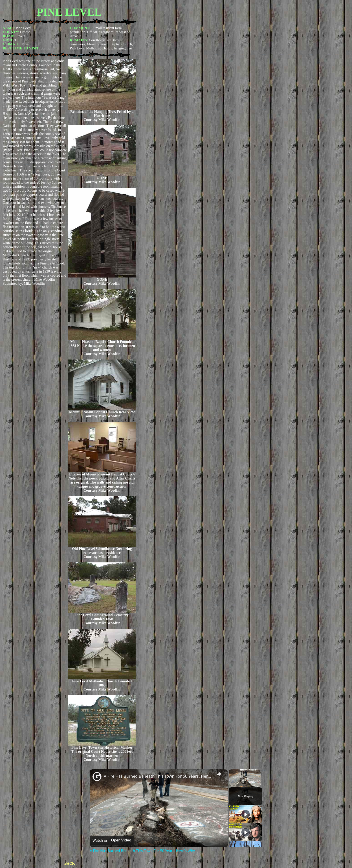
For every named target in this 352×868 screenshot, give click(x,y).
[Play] (246, 814)
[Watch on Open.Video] (112, 840)
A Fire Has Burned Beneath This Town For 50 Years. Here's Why (158, 776)
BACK (70, 863)
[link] (97, 777)
